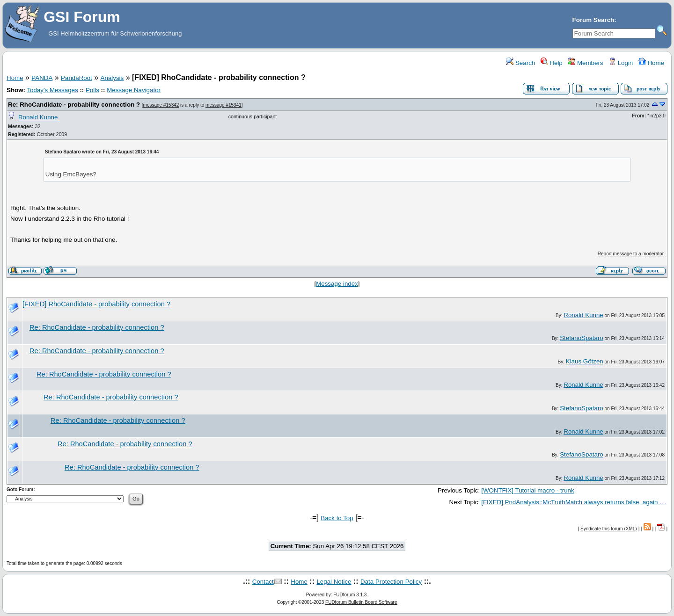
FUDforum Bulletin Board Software (361, 602)
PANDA (42, 78)
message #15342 (161, 105)
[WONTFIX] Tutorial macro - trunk (527, 490)
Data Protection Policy (391, 582)
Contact (263, 582)
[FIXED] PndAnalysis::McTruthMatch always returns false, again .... (574, 502)
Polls (92, 90)
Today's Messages (52, 90)
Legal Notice (334, 582)
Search (520, 63)
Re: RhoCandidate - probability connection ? (74, 105)
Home (651, 63)
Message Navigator (134, 90)
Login (621, 63)
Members (585, 63)
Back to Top (337, 518)
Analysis (112, 78)
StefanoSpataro (582, 338)
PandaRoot (77, 78)
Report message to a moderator (631, 254)
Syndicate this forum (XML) (609, 529)
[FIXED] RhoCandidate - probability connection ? (96, 304)
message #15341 (223, 105)
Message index (337, 284)
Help (552, 63)
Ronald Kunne (38, 117)
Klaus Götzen (585, 361)
